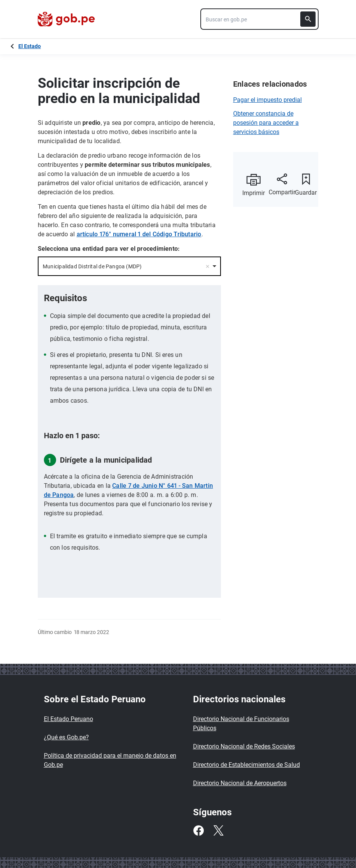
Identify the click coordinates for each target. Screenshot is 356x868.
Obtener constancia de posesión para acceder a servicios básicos (266, 123)
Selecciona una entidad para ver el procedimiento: (109, 249)
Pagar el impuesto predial (267, 100)
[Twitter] (218, 831)
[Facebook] (198, 831)
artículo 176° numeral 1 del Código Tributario (139, 234)
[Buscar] (308, 19)
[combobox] (259, 19)
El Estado (30, 46)
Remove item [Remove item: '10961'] (208, 266)
